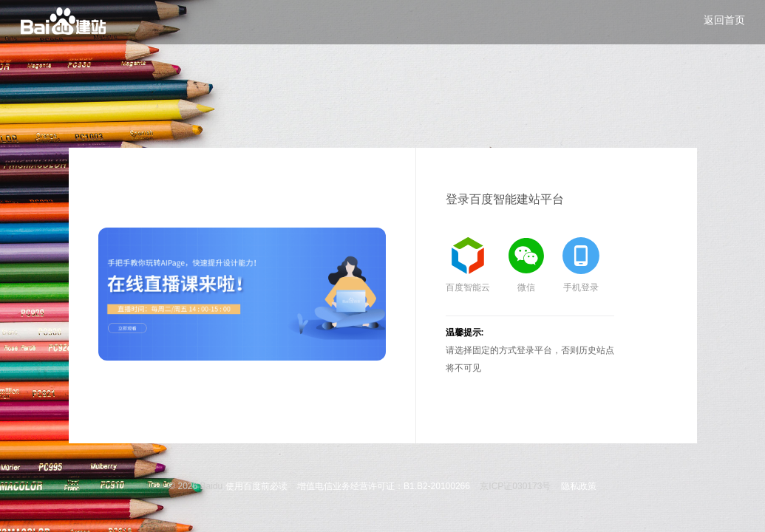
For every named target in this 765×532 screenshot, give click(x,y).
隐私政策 (579, 486)
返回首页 (724, 20)
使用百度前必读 (256, 486)
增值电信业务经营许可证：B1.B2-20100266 (384, 486)
